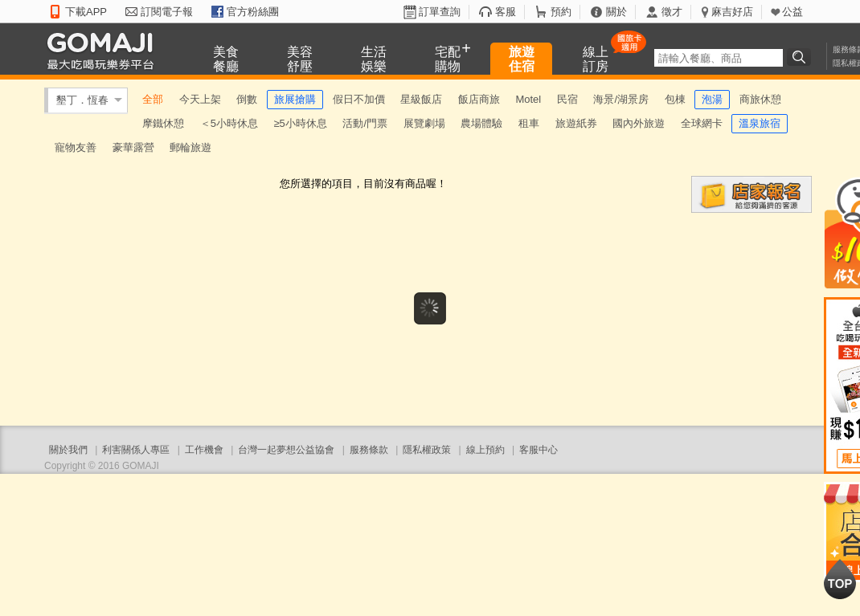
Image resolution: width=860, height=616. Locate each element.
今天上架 (200, 99)
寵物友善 (76, 147)
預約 (561, 12)
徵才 (672, 12)
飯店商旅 (479, 99)
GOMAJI (104, 50)
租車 (529, 123)
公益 (792, 12)
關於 (616, 12)
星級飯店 (421, 99)
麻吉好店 (732, 12)
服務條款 (369, 450)
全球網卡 (702, 123)
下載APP (86, 12)
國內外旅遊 (639, 123)
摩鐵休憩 (163, 123)
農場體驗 (481, 123)
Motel (528, 99)
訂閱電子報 (167, 12)
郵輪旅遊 (190, 147)
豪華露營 (133, 147)
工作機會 (204, 450)
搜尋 (801, 57)
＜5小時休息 (229, 123)
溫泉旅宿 (760, 123)
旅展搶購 (295, 99)
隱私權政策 (427, 450)
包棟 (675, 99)
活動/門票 (365, 123)
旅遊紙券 (576, 123)
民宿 (567, 99)
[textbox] (719, 58)
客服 (506, 12)
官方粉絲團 (253, 12)
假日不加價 (359, 99)
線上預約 (485, 450)
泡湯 (712, 99)
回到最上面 (840, 579)
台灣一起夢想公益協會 (286, 450)
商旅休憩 (760, 99)
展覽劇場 (424, 123)
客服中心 (539, 450)
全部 (153, 99)
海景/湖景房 (621, 99)
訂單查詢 (440, 12)
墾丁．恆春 (82, 100)
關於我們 (68, 450)
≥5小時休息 (300, 123)
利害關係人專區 (136, 450)
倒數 (247, 99)
